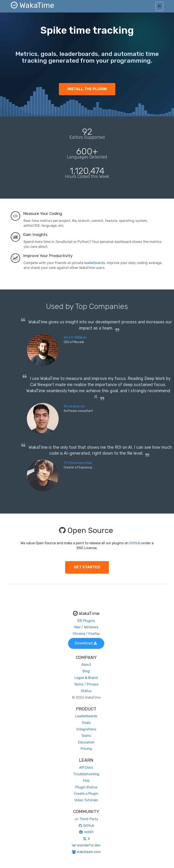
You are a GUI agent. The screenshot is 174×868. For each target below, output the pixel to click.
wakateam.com (86, 852)
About (86, 665)
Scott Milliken (75, 337)
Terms (79, 684)
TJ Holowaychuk (78, 463)
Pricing (86, 749)
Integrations (86, 729)
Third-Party (86, 819)
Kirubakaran (74, 406)
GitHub (135, 543)
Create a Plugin (86, 794)
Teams (86, 736)
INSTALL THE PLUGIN (87, 89)
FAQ (86, 781)
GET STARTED (87, 567)
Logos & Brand (86, 678)
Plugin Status (86, 787)
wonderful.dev (86, 845)
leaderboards (95, 263)
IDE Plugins (86, 621)
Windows (91, 627)
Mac (77, 627)
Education (86, 742)
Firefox (94, 634)
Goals (86, 723)
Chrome (79, 634)
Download (86, 643)
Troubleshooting (86, 774)
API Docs (86, 768)
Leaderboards (86, 716)
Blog (86, 671)
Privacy (93, 684)
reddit (86, 832)
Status (86, 691)
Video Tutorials (86, 800)
